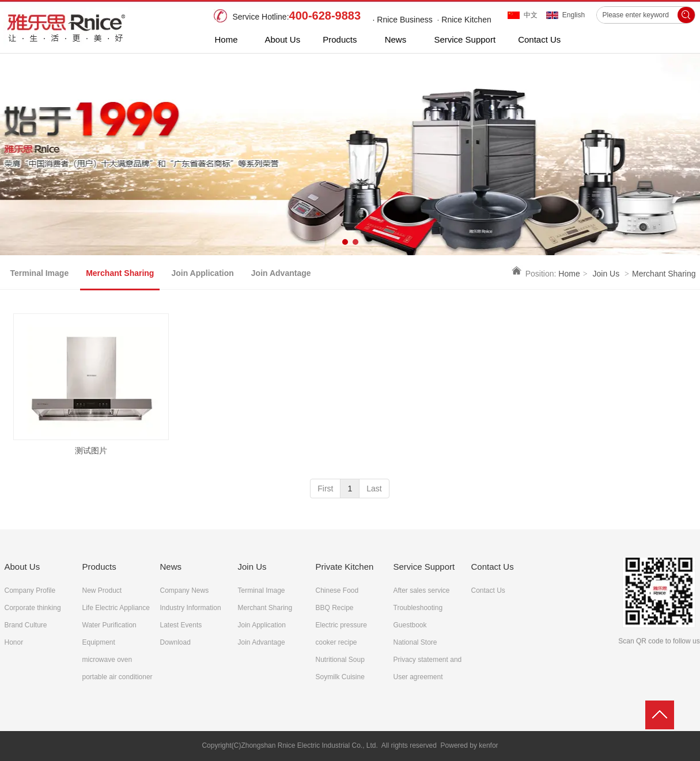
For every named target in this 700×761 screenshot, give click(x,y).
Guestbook (410, 625)
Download (175, 642)
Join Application (262, 625)
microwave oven (107, 660)
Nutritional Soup (340, 660)
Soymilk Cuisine (340, 677)
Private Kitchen (345, 567)
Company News (185, 590)
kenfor (488, 745)
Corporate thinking (33, 608)
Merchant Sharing (664, 274)
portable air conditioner (118, 677)
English (574, 15)
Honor (14, 642)
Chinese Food (337, 590)
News (171, 567)
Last (374, 489)
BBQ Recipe (335, 608)
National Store (415, 642)
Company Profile (30, 590)
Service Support (424, 567)
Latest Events (181, 625)
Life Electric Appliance (116, 608)
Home (569, 274)
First (325, 489)
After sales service (422, 590)
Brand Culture (26, 625)
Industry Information (191, 608)
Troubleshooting (418, 608)
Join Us (606, 274)
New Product (102, 590)
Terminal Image (262, 590)
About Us (22, 567)
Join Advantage (262, 642)
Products (99, 567)
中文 (531, 15)
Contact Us (493, 567)
